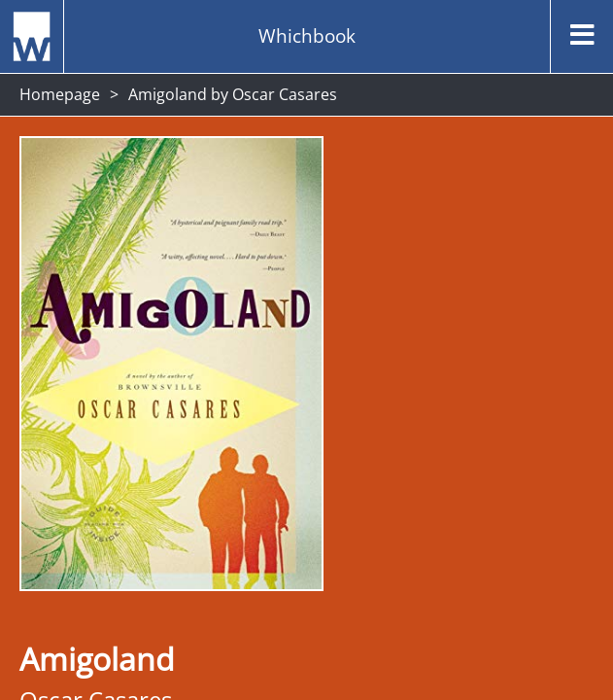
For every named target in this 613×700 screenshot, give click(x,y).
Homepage (60, 94)
